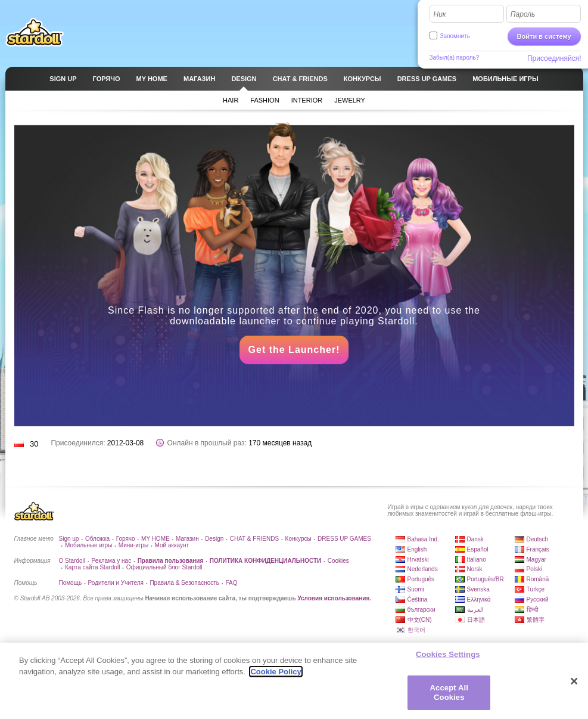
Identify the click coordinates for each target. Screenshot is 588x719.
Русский (538, 599)
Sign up (69, 539)
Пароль (523, 14)
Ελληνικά (479, 599)
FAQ (231, 583)
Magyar (536, 560)
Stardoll (35, 32)
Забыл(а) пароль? (455, 58)
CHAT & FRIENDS (254, 539)
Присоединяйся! (554, 58)
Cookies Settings (448, 660)
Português (421, 579)
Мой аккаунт (172, 545)
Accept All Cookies (449, 698)
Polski (535, 569)
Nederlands (423, 569)
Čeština (418, 599)
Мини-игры (133, 545)
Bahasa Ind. (423, 539)
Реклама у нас (111, 561)
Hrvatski (418, 560)
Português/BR (486, 579)
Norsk (475, 569)
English (417, 549)
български (421, 610)
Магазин (187, 539)
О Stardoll (72, 561)
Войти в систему (544, 36)
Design (214, 539)
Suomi (416, 589)
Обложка (97, 539)
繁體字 (536, 620)
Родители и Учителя (116, 583)
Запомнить (455, 36)
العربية (475, 610)
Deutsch (538, 539)
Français (538, 549)
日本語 (476, 620)
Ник (440, 14)
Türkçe (536, 589)
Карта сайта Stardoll (92, 567)
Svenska (478, 589)
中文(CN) (420, 620)
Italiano (477, 560)
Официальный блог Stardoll (164, 567)
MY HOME (155, 539)
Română (538, 579)
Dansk (475, 539)
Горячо (126, 539)
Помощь (71, 583)
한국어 (416, 630)
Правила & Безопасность (184, 583)
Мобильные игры (88, 545)
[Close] (574, 687)
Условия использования (333, 598)
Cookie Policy (276, 678)
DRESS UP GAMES (344, 539)
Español (478, 549)
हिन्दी (533, 610)
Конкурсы (298, 539)
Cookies (338, 561)
